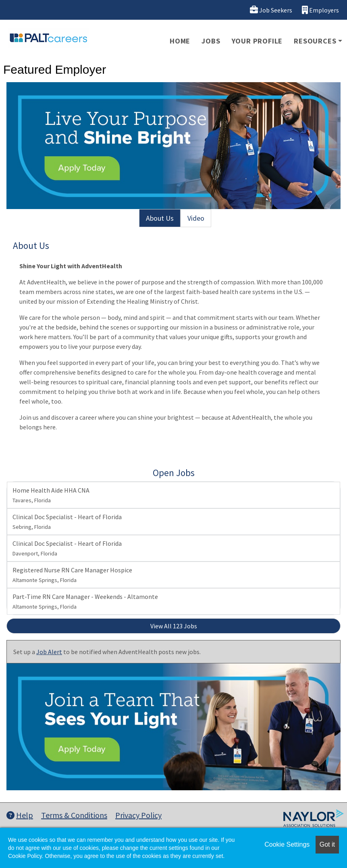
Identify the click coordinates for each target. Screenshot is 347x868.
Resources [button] (315, 41)
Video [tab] (196, 218)
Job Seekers (271, 10)
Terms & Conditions (74, 815)
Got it (327, 844)
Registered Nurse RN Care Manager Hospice (72, 575)
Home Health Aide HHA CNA (51, 495)
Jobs (211, 41)
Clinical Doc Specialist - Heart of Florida (67, 522)
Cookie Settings (287, 844)
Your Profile (257, 41)
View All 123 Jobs (174, 626)
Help (20, 815)
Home (180, 41)
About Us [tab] (160, 218)
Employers (320, 10)
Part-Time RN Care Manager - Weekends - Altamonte (85, 601)
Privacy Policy (138, 815)
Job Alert (49, 652)
